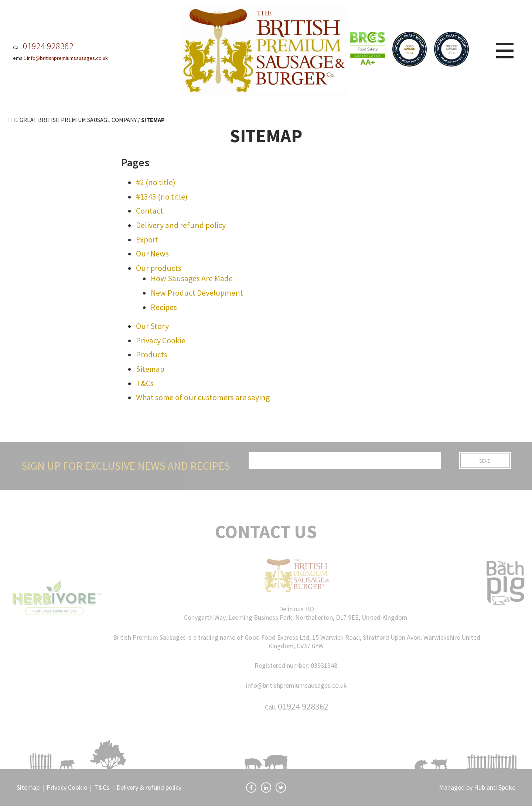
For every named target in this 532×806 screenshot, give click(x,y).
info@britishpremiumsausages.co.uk (296, 685)
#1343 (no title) (162, 197)
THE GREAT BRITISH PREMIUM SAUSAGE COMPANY (72, 120)
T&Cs (145, 383)
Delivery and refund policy (181, 225)
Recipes (164, 307)
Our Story (152, 326)
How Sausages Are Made (192, 278)
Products (152, 354)
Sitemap (150, 369)
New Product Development (197, 293)
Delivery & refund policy (149, 787)
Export (147, 239)
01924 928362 (303, 706)
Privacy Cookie (161, 340)
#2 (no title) (156, 182)
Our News (152, 254)
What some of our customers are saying (203, 397)
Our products (159, 268)
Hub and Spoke (495, 787)
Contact (150, 211)
